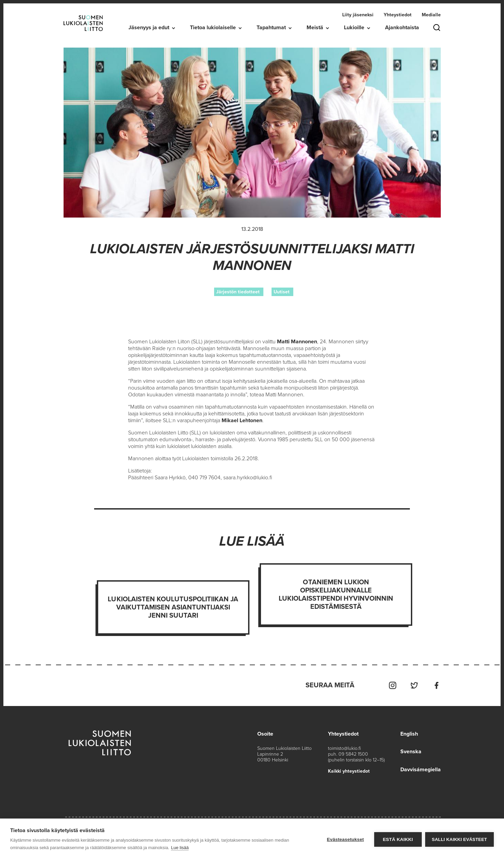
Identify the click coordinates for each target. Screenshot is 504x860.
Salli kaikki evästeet (459, 839)
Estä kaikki (398, 839)
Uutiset (282, 292)
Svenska (411, 751)
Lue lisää (180, 848)
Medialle (431, 15)
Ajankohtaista (402, 28)
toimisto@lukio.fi (344, 748)
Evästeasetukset (345, 839)
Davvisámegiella (421, 769)
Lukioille (354, 28)
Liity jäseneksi (358, 15)
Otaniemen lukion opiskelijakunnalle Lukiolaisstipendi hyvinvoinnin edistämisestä (336, 595)
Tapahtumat (271, 28)
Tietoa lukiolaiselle (213, 28)
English (409, 734)
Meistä (315, 28)
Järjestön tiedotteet (238, 292)
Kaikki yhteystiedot (349, 771)
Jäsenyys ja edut (149, 28)
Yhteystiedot (398, 15)
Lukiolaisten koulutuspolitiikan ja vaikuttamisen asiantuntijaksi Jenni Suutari (173, 607)
